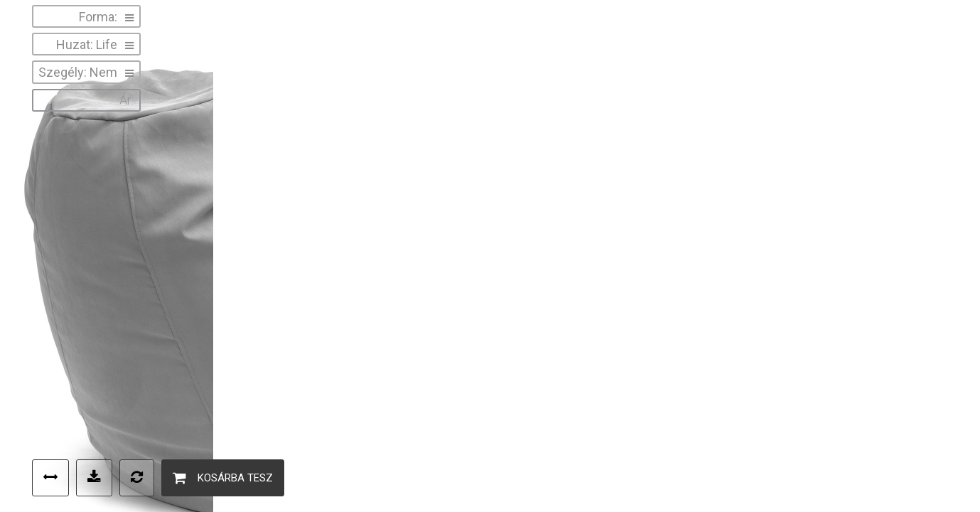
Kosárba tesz (223, 478)
